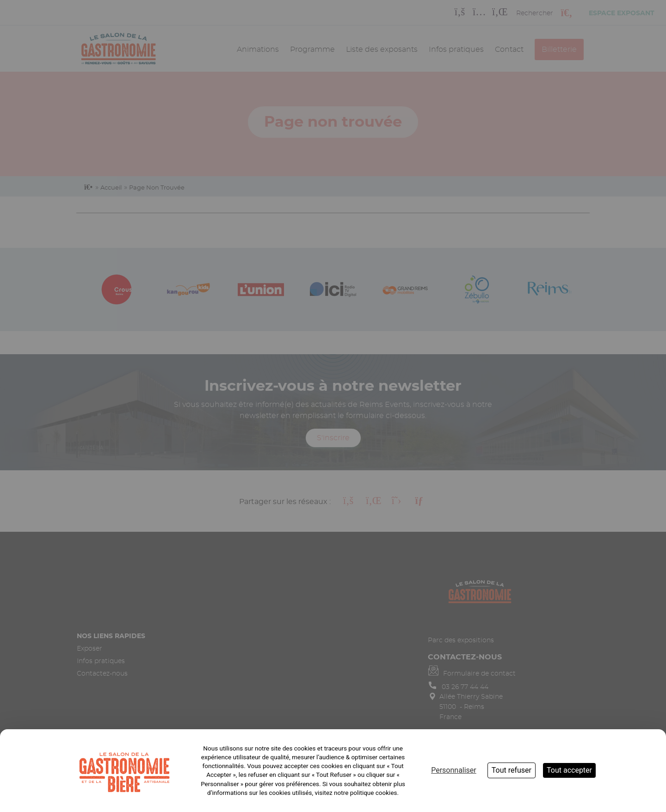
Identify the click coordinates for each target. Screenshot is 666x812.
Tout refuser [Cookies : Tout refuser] (512, 770)
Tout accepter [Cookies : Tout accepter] (569, 770)
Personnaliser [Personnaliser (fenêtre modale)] (454, 770)
